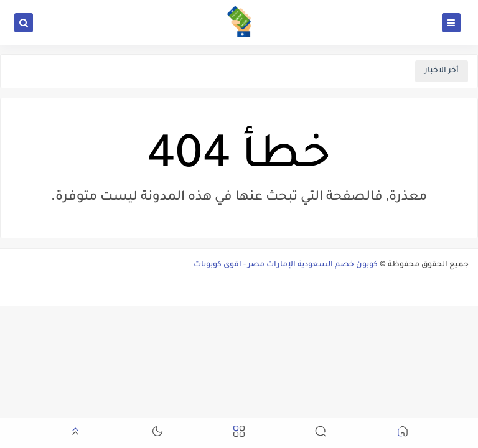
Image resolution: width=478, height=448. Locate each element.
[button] (403, 433)
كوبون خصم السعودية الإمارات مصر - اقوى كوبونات (286, 265)
